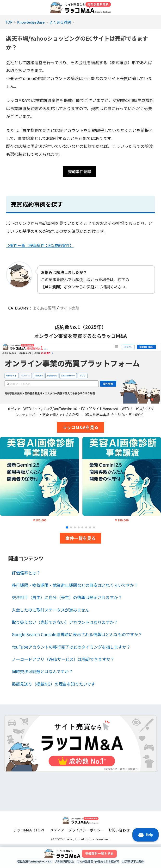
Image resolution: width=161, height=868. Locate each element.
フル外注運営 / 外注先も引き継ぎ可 (100, 862)
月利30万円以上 (63, 862)
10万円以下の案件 (138, 862)
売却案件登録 (80, 172)
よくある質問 (44, 309)
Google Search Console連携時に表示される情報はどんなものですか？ (77, 635)
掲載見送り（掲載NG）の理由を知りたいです (53, 685)
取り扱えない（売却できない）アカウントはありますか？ (65, 623)
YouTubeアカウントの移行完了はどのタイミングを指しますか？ (71, 648)
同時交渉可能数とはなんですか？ (42, 672)
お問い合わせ (119, 831)
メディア (57, 831)
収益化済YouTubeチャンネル (30, 862)
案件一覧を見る (80, 539)
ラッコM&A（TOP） (30, 831)
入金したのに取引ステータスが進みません (50, 611)
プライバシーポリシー (86, 831)
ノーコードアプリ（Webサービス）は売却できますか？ (63, 660)
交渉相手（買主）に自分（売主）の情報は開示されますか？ (67, 598)
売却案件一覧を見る (99, 853)
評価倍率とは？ (26, 574)
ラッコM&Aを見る (80, 428)
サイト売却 (69, 309)
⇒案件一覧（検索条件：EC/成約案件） (42, 246)
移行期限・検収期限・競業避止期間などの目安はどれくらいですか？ (75, 586)
